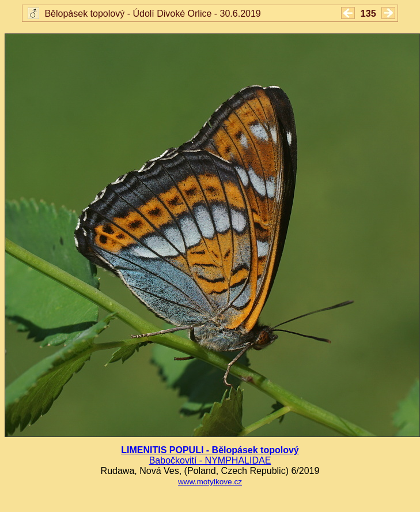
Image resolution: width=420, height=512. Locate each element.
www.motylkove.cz (210, 482)
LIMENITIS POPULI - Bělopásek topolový (210, 450)
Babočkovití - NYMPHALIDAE (210, 460)
